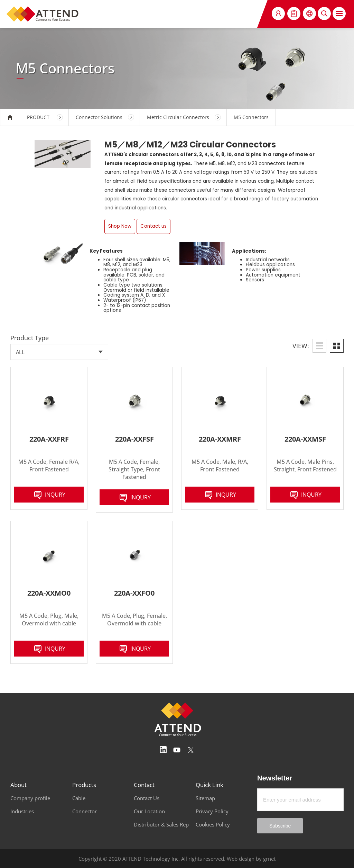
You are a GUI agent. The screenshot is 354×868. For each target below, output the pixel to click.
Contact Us (147, 798)
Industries (22, 811)
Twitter (191, 750)
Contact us (153, 226)
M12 (154, 144)
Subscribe (280, 826)
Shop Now (120, 226)
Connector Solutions (99, 117)
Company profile (30, 798)
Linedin (163, 750)
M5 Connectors (251, 117)
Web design (241, 859)
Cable (79, 798)
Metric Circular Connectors (178, 117)
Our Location (149, 811)
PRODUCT (38, 117)
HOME (10, 117)
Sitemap (205, 798)
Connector (85, 811)
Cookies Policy (213, 824)
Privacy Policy (212, 811)
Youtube (177, 750)
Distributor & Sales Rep (161, 824)
